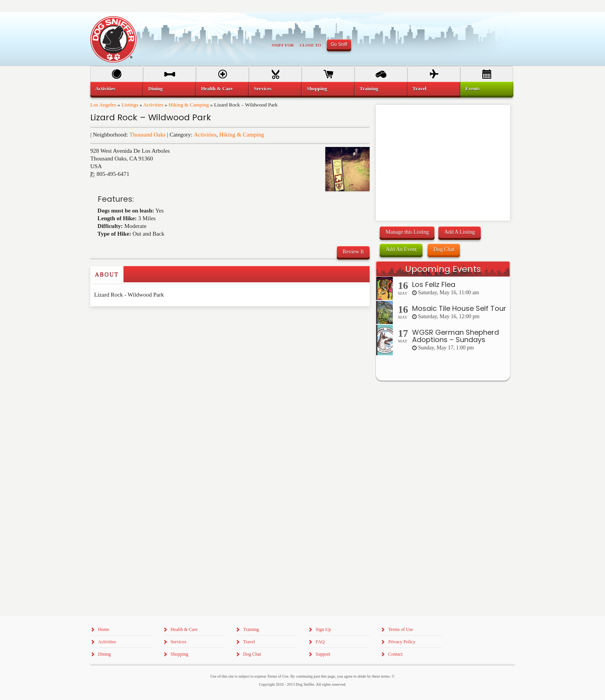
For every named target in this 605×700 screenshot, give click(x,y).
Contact (395, 654)
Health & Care (217, 89)
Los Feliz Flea (434, 284)
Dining (155, 89)
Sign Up (323, 629)
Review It (353, 252)
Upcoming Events (443, 269)
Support (323, 654)
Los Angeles (103, 105)
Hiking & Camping (189, 105)
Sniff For (283, 45)
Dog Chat (444, 249)
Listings (130, 105)
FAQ (320, 642)
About (107, 274)
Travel (419, 89)
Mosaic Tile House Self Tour (459, 308)
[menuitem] (117, 89)
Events (473, 89)
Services (263, 89)
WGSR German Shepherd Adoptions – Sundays (455, 336)
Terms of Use (401, 629)
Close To (310, 45)
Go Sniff (339, 44)
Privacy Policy (402, 642)
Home (104, 629)
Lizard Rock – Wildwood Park (151, 117)
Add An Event (401, 249)
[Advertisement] (135, 322)
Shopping (317, 89)
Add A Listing (459, 232)
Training (369, 89)
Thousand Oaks (147, 135)
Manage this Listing (407, 232)
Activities (153, 105)
